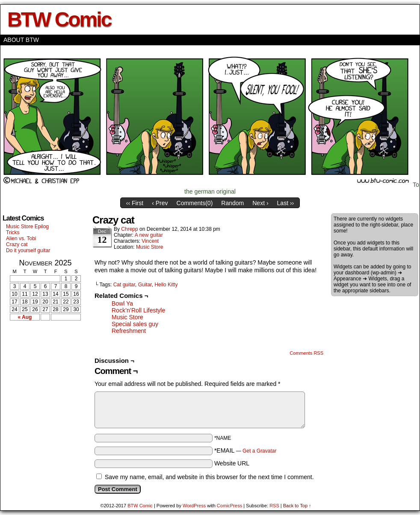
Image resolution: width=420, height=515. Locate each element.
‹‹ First (135, 203)
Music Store (149, 247)
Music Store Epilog (27, 227)
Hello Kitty (166, 285)
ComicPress (229, 506)
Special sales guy (135, 324)
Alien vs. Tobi (21, 238)
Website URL (232, 463)
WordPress (194, 506)
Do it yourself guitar (28, 250)
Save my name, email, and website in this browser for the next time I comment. (209, 477)
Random (232, 203)
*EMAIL (245, 450)
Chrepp (129, 229)
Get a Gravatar (259, 451)
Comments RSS (306, 353)
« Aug (25, 317)
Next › (260, 203)
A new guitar (149, 235)
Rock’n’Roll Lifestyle (138, 310)
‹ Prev (160, 203)
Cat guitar (124, 285)
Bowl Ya (122, 303)
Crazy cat (17, 244)
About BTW (21, 40)
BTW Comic (59, 19)
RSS (274, 506)
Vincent (150, 241)
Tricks (13, 232)
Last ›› (286, 203)
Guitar (145, 285)
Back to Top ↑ (297, 506)
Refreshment (129, 331)
